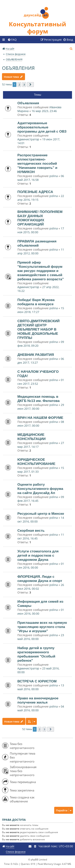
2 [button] (19, 85)
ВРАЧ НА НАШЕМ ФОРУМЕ (40, 418)
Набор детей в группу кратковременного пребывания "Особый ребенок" (36, 654)
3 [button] (24, 85)
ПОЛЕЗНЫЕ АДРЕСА (35, 192)
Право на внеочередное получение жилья (38, 700)
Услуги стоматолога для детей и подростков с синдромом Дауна (38, 555)
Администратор (28, 139)
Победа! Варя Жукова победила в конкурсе (36, 302)
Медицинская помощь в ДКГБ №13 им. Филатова (38, 399)
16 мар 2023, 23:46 (44, 111)
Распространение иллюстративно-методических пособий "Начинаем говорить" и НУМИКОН (37, 163)
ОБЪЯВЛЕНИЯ (18, 68)
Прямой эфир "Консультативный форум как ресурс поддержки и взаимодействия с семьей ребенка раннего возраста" (41, 271)
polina (54, 176)
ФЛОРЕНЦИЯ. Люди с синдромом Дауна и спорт (40, 579)
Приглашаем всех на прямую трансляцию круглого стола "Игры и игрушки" (42, 627)
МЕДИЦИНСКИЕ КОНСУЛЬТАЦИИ (31, 437)
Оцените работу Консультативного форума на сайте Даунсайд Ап (40, 489)
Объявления (28, 103)
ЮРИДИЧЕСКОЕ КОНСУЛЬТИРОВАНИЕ (36, 462)
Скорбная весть (31, 530)
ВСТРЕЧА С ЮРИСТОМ (37, 681)
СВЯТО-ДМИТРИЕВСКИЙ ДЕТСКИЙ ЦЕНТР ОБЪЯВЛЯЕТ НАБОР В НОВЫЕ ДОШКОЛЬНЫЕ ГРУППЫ (38, 329)
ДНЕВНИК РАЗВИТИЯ (36, 355)
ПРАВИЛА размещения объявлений (37, 243)
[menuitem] (12, 40)
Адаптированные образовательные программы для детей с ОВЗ (42, 127)
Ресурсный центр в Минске (41, 514)
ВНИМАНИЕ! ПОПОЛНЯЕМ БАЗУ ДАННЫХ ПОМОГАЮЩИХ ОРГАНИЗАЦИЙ (40, 218)
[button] (30, 85)
